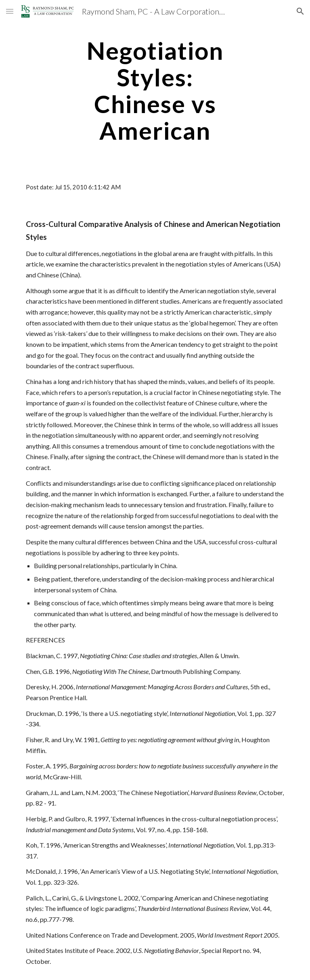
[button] (10, 11)
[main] (155, 90)
